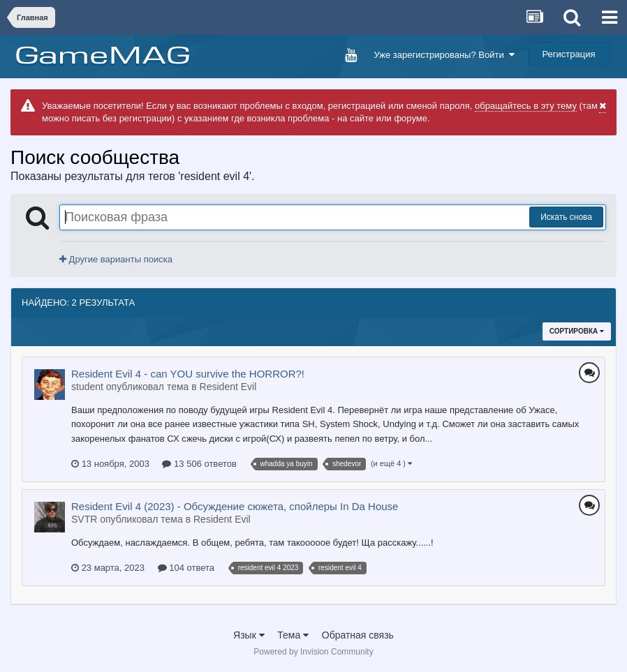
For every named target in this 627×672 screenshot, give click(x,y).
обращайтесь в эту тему (526, 106)
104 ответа (186, 568)
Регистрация (569, 54)
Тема (293, 635)
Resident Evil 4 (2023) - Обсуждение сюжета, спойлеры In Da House (235, 506)
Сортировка (577, 331)
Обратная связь (358, 635)
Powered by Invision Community (313, 652)
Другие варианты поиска (116, 259)
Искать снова (566, 217)
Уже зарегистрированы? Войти (444, 55)
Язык (249, 635)
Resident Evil (228, 387)
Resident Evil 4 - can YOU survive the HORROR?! (188, 374)
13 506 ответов (199, 464)
